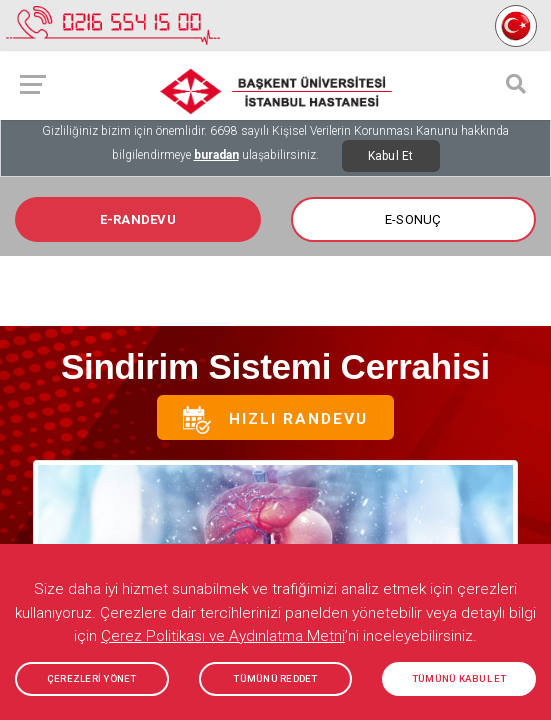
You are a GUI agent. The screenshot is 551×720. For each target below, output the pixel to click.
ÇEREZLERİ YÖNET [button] (92, 678)
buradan (216, 155)
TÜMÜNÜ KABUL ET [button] (459, 678)
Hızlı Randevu (275, 420)
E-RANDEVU (138, 219)
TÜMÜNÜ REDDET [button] (275, 678)
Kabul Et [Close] (391, 156)
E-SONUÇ (413, 219)
